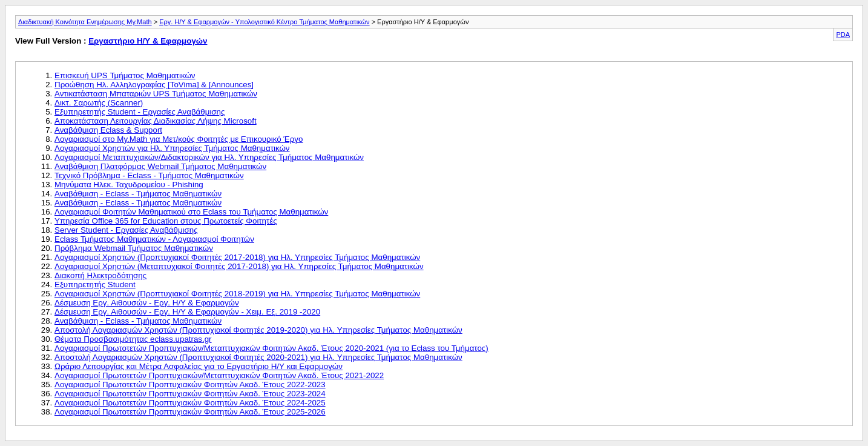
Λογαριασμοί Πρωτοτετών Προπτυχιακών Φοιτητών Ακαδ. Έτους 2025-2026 (190, 412)
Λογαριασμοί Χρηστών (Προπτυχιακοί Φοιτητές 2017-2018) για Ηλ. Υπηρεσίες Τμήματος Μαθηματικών (237, 257)
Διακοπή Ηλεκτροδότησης (100, 275)
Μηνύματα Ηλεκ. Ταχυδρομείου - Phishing (129, 185)
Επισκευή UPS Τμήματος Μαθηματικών (125, 75)
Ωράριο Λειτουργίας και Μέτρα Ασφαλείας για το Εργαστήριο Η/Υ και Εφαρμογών (199, 366)
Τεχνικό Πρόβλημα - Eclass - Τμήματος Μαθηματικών (149, 175)
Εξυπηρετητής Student (95, 285)
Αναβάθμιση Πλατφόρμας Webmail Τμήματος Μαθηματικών (160, 166)
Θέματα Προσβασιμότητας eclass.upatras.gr (133, 339)
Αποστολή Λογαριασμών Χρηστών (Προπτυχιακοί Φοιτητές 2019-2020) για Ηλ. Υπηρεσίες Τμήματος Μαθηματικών (258, 330)
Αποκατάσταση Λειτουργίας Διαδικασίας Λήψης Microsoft (156, 121)
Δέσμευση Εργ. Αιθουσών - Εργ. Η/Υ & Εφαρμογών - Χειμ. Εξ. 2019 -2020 (187, 312)
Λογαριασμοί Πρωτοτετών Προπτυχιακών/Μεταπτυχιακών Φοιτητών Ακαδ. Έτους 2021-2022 (219, 375)
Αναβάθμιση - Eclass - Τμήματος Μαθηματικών (138, 194)
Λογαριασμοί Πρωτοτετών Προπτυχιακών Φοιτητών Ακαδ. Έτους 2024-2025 (190, 403)
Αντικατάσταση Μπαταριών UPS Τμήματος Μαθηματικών (156, 94)
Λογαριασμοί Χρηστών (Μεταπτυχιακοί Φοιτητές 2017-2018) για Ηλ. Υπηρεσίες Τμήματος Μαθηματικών (239, 266)
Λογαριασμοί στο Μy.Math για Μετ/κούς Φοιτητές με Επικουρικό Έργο (179, 139)
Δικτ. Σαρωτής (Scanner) (99, 103)
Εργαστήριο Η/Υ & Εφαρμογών (148, 41)
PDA (843, 35)
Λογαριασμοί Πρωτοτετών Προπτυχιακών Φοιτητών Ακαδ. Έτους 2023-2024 (190, 394)
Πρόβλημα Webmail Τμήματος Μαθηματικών (134, 248)
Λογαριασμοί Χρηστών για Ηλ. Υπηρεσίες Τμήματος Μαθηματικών (172, 148)
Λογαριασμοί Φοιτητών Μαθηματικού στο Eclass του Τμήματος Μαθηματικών (191, 212)
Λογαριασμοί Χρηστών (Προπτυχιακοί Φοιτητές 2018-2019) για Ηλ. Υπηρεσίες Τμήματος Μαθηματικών (237, 294)
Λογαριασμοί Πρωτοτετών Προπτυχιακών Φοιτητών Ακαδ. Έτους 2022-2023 (190, 384)
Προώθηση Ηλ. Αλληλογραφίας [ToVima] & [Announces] (154, 85)
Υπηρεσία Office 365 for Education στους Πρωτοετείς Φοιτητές (166, 221)
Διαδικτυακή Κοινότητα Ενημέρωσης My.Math (85, 22)
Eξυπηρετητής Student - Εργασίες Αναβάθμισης (140, 112)
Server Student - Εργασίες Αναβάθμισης (126, 230)
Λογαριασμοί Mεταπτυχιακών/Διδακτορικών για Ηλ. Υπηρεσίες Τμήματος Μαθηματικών (209, 157)
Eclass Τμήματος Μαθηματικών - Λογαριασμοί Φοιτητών (154, 239)
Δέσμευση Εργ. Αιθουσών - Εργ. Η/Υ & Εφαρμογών (147, 303)
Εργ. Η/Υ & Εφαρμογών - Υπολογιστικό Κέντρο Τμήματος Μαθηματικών (264, 22)
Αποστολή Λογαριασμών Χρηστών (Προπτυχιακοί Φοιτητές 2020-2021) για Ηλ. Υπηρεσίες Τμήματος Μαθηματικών (258, 357)
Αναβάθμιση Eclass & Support (108, 130)
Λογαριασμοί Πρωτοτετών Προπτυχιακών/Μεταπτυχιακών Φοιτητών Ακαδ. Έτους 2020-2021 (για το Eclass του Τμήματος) (271, 348)
